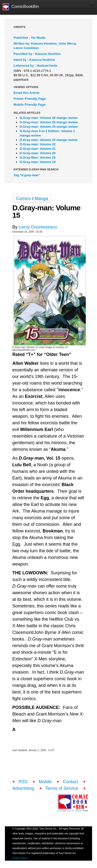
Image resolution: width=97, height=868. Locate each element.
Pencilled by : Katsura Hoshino (37, 54)
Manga (41, 199)
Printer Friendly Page (30, 99)
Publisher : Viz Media (30, 38)
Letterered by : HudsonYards (35, 66)
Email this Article (26, 93)
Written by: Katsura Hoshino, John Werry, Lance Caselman (45, 46)
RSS (23, 782)
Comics (23, 199)
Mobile (45, 782)
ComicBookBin (21, 7)
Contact (70, 782)
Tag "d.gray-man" (27, 175)
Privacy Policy (20, 858)
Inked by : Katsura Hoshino (34, 60)
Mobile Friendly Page (30, 105)
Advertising (23, 788)
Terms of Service (62, 788)
